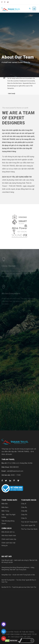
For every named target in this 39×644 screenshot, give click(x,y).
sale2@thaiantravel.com (15, 471)
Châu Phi (24, 515)
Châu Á (24, 504)
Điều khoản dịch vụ (8, 532)
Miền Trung (5, 511)
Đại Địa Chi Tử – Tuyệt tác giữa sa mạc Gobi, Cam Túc (19, 587)
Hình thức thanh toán (9, 536)
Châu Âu (24, 507)
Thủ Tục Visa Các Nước (29, 529)
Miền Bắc (5, 504)
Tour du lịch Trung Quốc (29, 522)
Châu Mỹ (24, 511)
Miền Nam (5, 507)
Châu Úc (24, 518)
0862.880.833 (14, 467)
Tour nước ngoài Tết (28, 525)
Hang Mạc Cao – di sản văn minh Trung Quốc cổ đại (18, 575)
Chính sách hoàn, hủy (9, 539)
